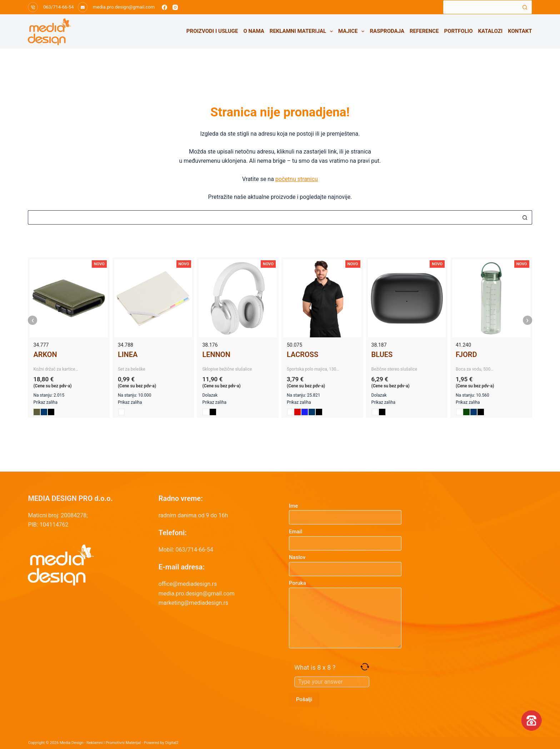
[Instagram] (175, 7)
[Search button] (525, 7)
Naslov (345, 563)
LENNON (216, 355)
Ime (345, 512)
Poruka (345, 614)
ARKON (45, 355)
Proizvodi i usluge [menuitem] (212, 31)
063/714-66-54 (59, 7)
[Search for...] (480, 7)
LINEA (128, 355)
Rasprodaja (387, 31)
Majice (353, 31)
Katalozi (491, 31)
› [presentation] (527, 320)
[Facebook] (164, 7)
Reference (424, 31)
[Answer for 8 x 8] (332, 682)
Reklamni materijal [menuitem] (303, 31)
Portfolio (459, 31)
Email (345, 537)
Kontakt (520, 31)
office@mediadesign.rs (188, 584)
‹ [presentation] (33, 320)
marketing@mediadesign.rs (193, 603)
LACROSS (302, 355)
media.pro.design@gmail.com (124, 7)
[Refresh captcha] (365, 667)
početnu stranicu (297, 179)
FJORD (466, 355)
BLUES (382, 355)
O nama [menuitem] (254, 31)
